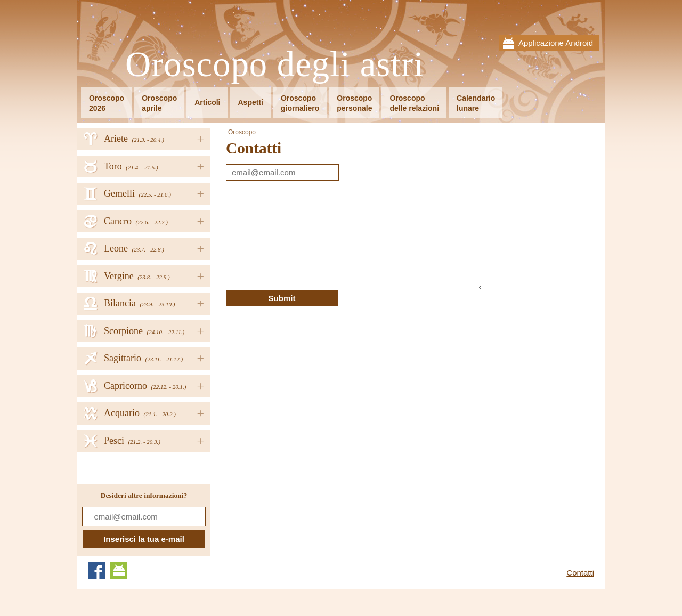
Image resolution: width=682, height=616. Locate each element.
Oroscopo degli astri (275, 65)
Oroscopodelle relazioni (414, 103)
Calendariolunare (476, 103)
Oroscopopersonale (354, 103)
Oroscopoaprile (159, 103)
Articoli (207, 102)
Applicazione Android (556, 43)
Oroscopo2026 (107, 103)
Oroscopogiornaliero (300, 103)
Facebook (96, 570)
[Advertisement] (315, 380)
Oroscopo (242, 132)
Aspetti (250, 102)
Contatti (580, 573)
